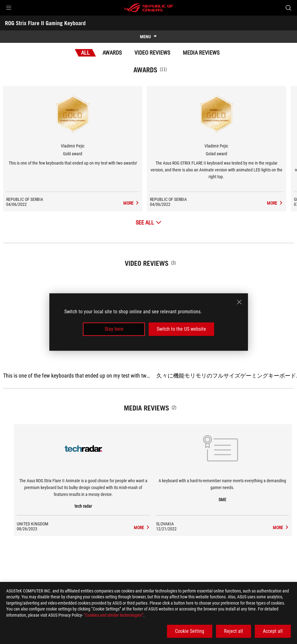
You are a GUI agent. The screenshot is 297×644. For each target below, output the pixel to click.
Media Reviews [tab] (201, 53)
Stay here (114, 329)
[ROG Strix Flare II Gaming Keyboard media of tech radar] (143, 528)
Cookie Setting (190, 631)
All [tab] (85, 53)
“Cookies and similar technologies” (114, 615)
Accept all (273, 631)
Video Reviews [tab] (152, 53)
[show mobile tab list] (148, 37)
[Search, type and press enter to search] (288, 8)
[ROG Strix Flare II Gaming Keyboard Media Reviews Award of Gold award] (141, 203)
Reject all (234, 631)
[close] (239, 302)
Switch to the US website (181, 329)
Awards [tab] (112, 53)
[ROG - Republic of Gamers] (149, 8)
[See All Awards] (148, 222)
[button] (9, 8)
